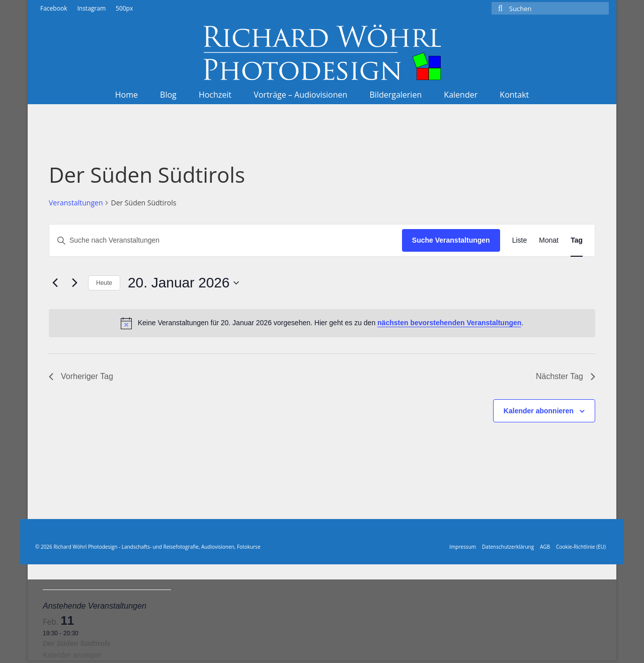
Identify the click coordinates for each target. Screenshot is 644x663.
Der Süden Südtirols (77, 643)
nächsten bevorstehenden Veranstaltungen (449, 323)
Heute (104, 283)
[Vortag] (55, 283)
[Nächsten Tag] (74, 283)
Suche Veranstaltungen (451, 240)
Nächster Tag (566, 376)
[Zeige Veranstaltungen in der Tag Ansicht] (577, 240)
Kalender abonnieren (539, 411)
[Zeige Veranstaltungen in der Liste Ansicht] (520, 240)
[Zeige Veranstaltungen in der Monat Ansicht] (549, 240)
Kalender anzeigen (72, 655)
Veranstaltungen (76, 203)
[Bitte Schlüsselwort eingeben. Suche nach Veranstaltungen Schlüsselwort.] (226, 240)
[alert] (322, 323)
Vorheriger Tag (81, 376)
